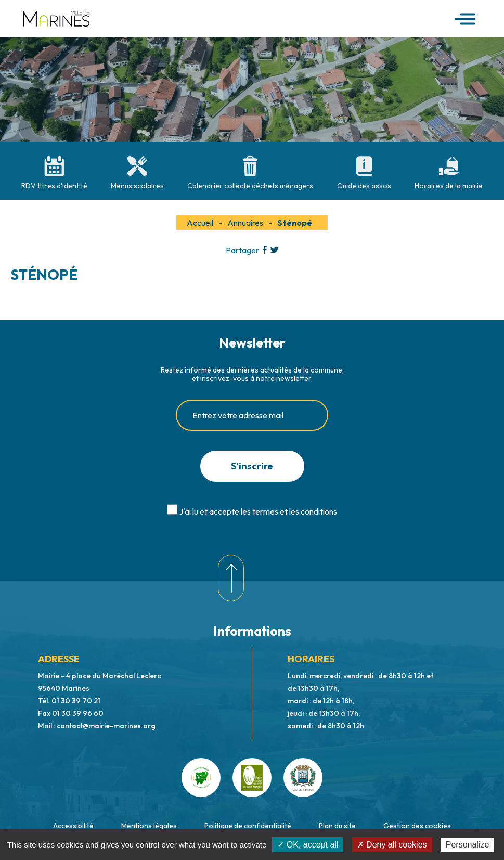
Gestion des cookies (417, 826)
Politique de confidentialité (248, 826)
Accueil (200, 223)
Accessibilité (73, 826)
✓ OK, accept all (308, 845)
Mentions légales (149, 826)
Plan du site (337, 826)
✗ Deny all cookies (392, 845)
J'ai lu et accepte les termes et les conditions (258, 511)
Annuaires (245, 223)
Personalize (468, 845)
